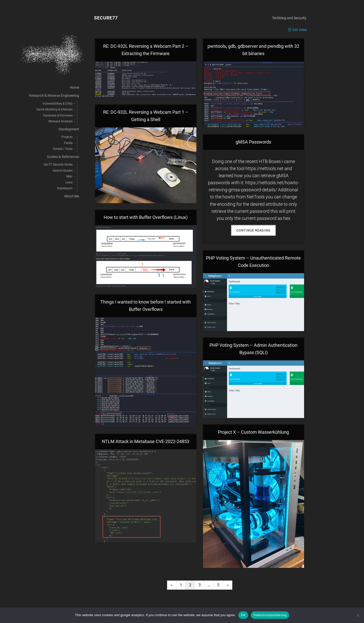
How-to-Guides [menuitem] (63, 171)
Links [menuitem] (69, 182)
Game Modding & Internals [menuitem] (54, 109)
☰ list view (297, 30)
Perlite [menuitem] (68, 143)
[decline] (358, 615)
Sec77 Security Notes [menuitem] (58, 165)
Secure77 (106, 18)
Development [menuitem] (69, 129)
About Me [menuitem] (72, 196)
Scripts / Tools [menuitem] (63, 149)
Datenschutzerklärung (270, 615)
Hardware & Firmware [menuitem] (58, 116)
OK (243, 615)
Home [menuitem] (74, 88)
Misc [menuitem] (69, 176)
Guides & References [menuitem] (63, 157)
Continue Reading (256, 232)
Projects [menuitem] (67, 137)
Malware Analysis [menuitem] (61, 121)
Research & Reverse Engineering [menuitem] (54, 96)
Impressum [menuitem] (65, 188)
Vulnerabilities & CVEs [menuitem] (58, 104)
